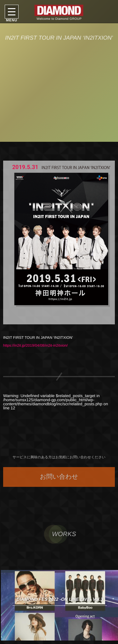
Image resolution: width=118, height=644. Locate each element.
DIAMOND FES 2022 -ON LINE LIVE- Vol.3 (60, 599)
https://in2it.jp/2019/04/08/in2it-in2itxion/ (35, 346)
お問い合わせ (59, 477)
